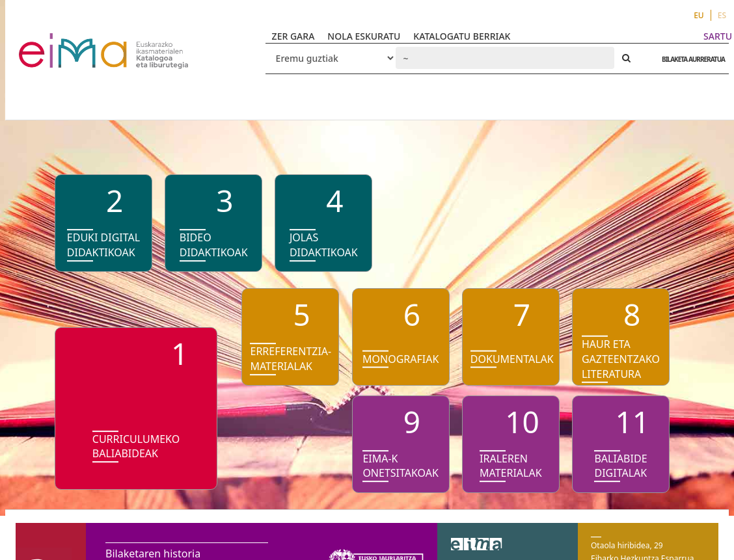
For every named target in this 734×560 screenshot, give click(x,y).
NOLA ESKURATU (364, 36)
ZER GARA (293, 36)
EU (699, 15)
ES (722, 15)
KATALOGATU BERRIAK (462, 36)
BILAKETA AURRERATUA (690, 59)
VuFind (53, 43)
